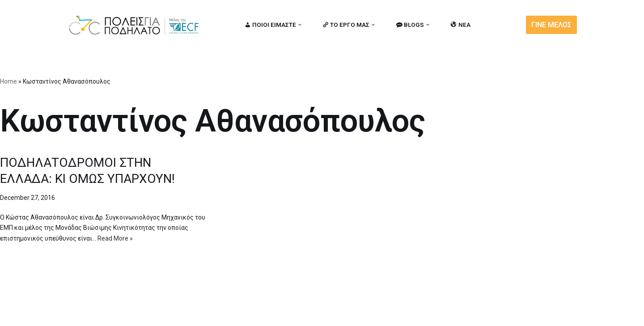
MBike (181, 314)
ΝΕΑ (461, 25)
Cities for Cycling (96, 314)
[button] (300, 25)
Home (8, 81)
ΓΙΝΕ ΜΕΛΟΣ (551, 25)
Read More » (115, 238)
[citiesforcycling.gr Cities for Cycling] (136, 25)
